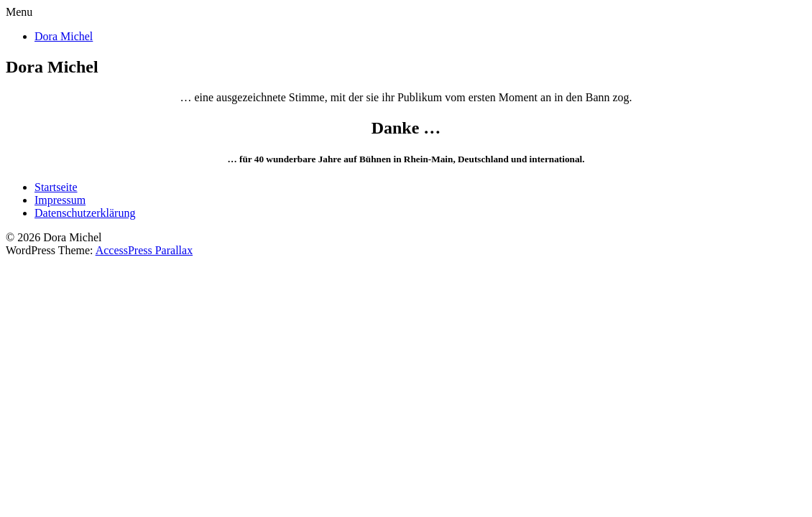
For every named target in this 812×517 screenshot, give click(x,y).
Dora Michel (64, 36)
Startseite (56, 187)
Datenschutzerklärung (85, 213)
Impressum (60, 200)
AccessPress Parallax (144, 250)
